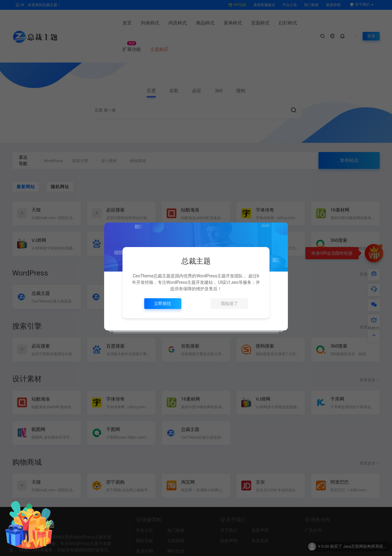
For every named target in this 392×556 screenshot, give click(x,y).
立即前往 (163, 303)
